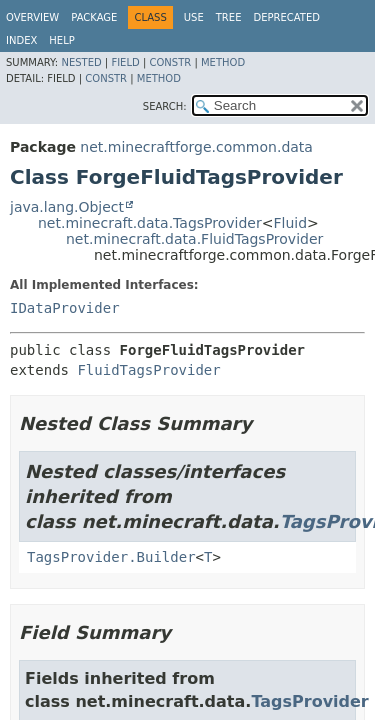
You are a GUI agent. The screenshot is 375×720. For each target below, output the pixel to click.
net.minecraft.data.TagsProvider (150, 223)
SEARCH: (165, 106)
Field (125, 62)
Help (61, 40)
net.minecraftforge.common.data (196, 147)
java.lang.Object (67, 207)
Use (194, 17)
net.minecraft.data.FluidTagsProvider (194, 239)
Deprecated (286, 17)
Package (94, 17)
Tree (229, 17)
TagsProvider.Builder (111, 557)
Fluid (290, 223)
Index (21, 40)
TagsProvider (309, 701)
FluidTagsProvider (148, 370)
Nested (81, 62)
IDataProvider (65, 308)
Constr (170, 62)
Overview (32, 17)
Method (223, 62)
